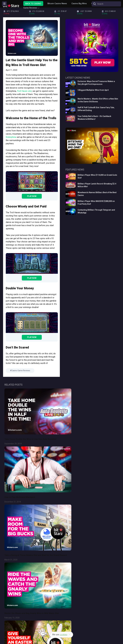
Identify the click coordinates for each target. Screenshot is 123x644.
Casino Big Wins (79, 3)
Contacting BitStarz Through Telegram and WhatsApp (96, 211)
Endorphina (11, 137)
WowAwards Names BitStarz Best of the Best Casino (97, 194)
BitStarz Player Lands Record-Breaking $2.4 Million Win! (97, 185)
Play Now (32, 196)
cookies (64, 635)
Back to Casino (33, 3)
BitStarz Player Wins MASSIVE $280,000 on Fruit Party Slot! (96, 203)
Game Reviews (30, 8)
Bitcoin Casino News (57, 3)
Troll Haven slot (24, 91)
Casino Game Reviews (21, 371)
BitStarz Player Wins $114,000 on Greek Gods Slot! (97, 176)
